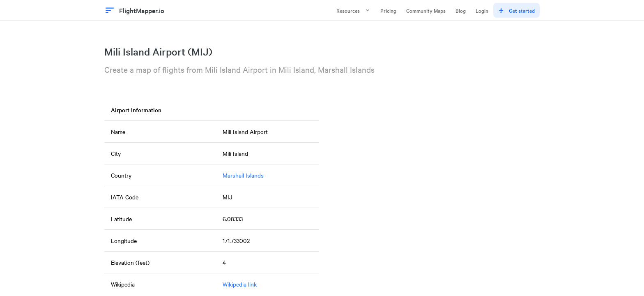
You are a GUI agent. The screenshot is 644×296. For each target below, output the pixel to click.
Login (482, 10)
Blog (461, 10)
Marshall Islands (243, 175)
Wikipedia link (240, 284)
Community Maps (426, 10)
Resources (353, 10)
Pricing (388, 10)
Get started (516, 10)
